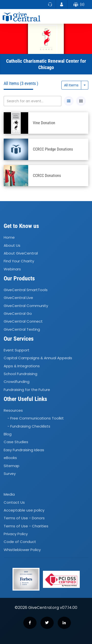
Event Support (17, 350)
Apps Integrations (22, 366)
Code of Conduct (20, 542)
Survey (10, 474)
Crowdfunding (17, 382)
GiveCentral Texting (22, 329)
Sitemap (12, 466)
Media (9, 494)
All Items (71, 85)
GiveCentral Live (18, 298)
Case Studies (16, 442)
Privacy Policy (16, 534)
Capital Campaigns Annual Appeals (38, 358)
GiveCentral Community (26, 306)
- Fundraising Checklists (29, 426)
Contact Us (14, 502)
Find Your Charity (19, 261)
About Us (12, 245)
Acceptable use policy (24, 510)
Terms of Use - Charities (26, 526)
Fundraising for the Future (27, 390)
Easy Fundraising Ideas (24, 450)
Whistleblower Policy (22, 550)
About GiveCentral (21, 253)
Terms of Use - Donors (24, 518)
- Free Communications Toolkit (36, 418)
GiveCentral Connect (23, 322)
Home (9, 237)
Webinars (12, 269)
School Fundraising (20, 374)
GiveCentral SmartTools (26, 290)
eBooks (10, 458)
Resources (13, 410)
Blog (8, 434)
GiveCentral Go (18, 313)
